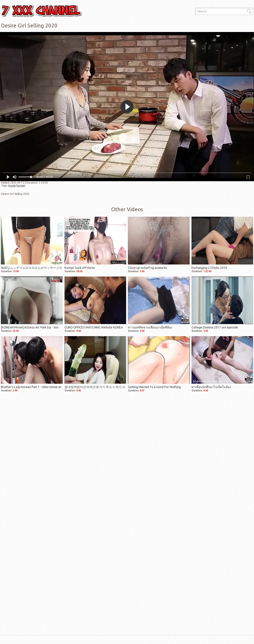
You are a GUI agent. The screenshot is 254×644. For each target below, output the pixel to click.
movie (12, 185)
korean (21, 185)
